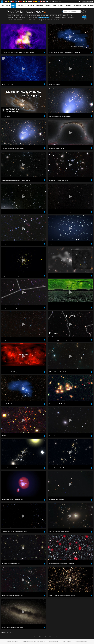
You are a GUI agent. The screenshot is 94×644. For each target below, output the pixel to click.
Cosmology (54, 15)
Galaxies (35, 18)
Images (8, 6)
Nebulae (58, 18)
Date (85, 19)
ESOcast (64, 15)
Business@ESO (77, 6)
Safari (6, 227)
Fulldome (28, 18)
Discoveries (48, 6)
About (3, 6)
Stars (44, 20)
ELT (59, 15)
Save (5, 252)
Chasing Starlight (35, 15)
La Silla (52, 18)
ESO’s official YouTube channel (40, 191)
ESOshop (24, 6)
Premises (71, 18)
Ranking (84, 17)
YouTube (4, 191)
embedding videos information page (22, 194)
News (18, 6)
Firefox (7, 225)
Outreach (61, 6)
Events (55, 6)
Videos (13, 7)
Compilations (45, 15)
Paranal (64, 18)
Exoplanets (11, 18)
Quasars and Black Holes (15, 20)
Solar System (28, 20)
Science (84, 2)
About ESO (17, 15)
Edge (6, 224)
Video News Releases (53, 20)
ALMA (22, 15)
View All (10, 15)
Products (68, 6)
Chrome (7, 222)
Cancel (14, 252)
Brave (6, 221)
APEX (27, 15)
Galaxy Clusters (44, 18)
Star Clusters (37, 20)
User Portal (90, 2)
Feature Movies (20, 18)
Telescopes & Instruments (35, 6)
